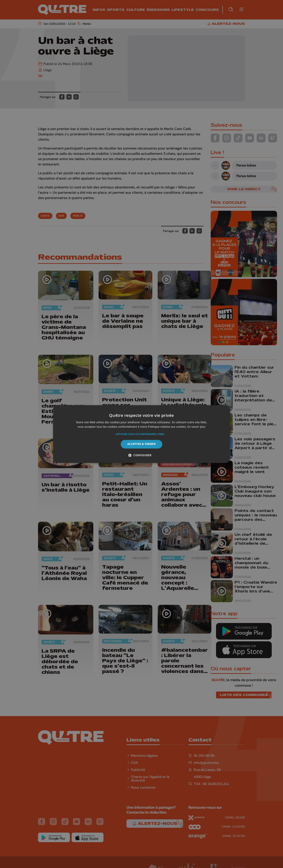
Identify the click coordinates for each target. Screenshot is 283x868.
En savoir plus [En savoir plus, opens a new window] (196, 427)
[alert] (141, 434)
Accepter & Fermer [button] (142, 444)
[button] (141, 434)
